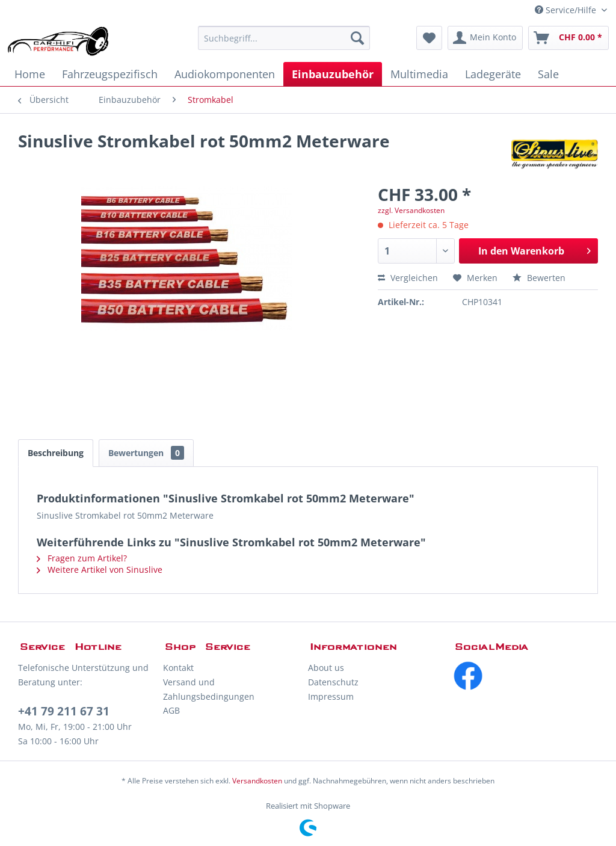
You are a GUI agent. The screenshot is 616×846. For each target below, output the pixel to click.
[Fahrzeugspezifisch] (110, 74)
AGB (171, 710)
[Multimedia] (419, 74)
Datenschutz (333, 682)
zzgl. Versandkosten (411, 210)
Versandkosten (257, 781)
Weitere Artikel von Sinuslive (100, 570)
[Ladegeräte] (493, 74)
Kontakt (178, 668)
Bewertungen (146, 453)
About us (326, 668)
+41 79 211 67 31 (64, 711)
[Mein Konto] (485, 38)
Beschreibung (56, 453)
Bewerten (539, 278)
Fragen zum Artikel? (82, 558)
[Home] (30, 74)
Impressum (331, 696)
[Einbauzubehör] (333, 74)
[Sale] (548, 74)
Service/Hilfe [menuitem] (567, 10)
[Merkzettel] (429, 38)
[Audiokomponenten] (225, 74)
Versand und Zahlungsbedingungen (209, 689)
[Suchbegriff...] (284, 38)
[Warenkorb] (568, 38)
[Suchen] (357, 38)
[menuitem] (284, 38)
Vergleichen (408, 278)
